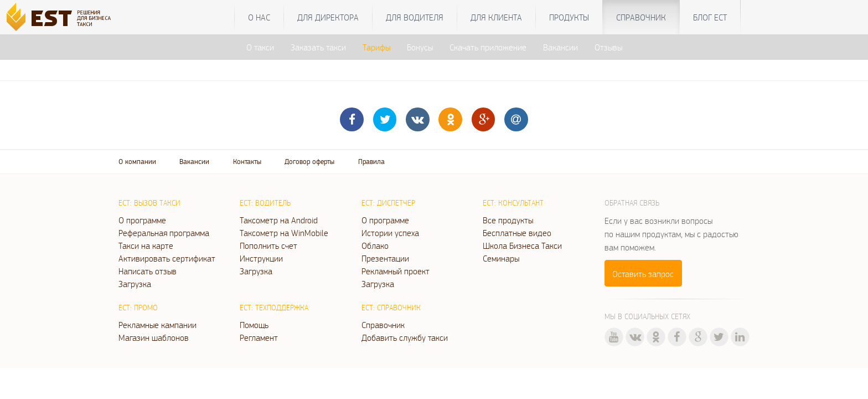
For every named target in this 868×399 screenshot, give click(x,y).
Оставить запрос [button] (643, 274)
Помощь (254, 325)
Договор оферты (309, 162)
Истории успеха (390, 233)
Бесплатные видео (517, 233)
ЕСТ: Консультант (513, 203)
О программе (142, 220)
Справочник (641, 17)
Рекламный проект (396, 271)
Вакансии (560, 47)
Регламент (259, 337)
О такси (260, 47)
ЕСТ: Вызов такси (149, 203)
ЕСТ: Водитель (265, 203)
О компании (137, 162)
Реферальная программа (164, 233)
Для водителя (415, 17)
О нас (259, 17)
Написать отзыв (148, 271)
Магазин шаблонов (154, 337)
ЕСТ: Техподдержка (274, 308)
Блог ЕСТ (710, 17)
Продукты (569, 17)
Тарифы (376, 47)
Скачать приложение (488, 47)
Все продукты (508, 220)
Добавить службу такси (405, 337)
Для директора (328, 17)
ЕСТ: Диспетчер (388, 203)
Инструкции (261, 258)
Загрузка (135, 284)
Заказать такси (318, 47)
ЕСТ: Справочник (391, 308)
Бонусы (420, 47)
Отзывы (608, 47)
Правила (371, 162)
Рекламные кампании (157, 325)
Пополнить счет (268, 245)
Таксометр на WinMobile (284, 233)
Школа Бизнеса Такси (522, 245)
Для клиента (496, 17)
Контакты (247, 162)
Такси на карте (146, 245)
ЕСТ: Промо (138, 308)
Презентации (385, 258)
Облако (375, 245)
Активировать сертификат (167, 258)
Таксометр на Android (279, 220)
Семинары (501, 258)
